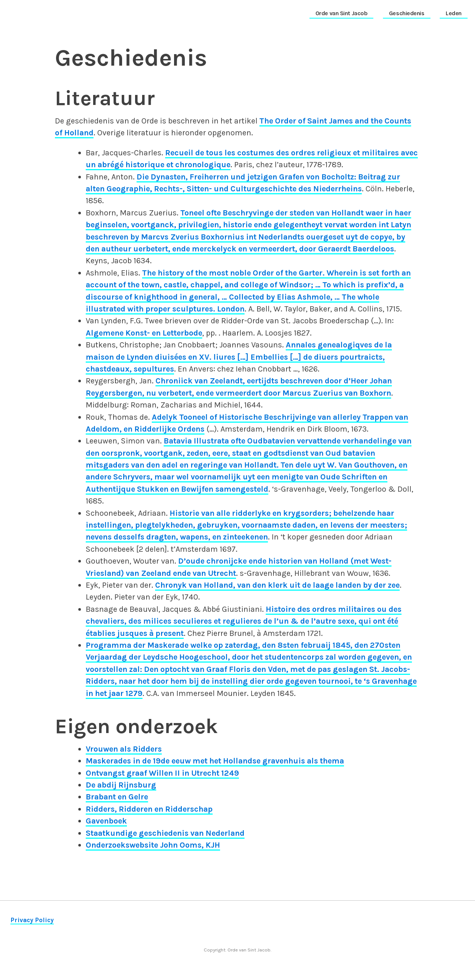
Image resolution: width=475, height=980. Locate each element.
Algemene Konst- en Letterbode (144, 333)
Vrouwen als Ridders (124, 749)
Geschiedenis (407, 13)
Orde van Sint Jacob (342, 13)
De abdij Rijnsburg (121, 785)
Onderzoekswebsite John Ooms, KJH (153, 845)
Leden (454, 13)
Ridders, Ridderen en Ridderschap (149, 809)
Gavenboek (106, 821)
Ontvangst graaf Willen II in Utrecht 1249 (162, 773)
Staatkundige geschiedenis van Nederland (165, 833)
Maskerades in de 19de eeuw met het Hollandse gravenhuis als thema (215, 761)
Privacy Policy (32, 920)
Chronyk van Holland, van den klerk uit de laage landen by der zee (277, 585)
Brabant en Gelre (117, 797)
